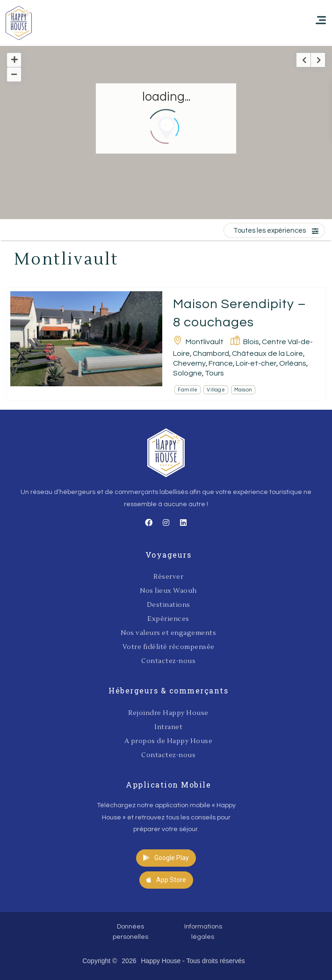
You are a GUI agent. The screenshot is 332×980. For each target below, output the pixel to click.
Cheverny (189, 363)
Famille (188, 390)
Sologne (188, 373)
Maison (243, 390)
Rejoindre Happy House (168, 713)
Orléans (293, 363)
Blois (251, 342)
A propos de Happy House (169, 741)
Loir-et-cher (256, 363)
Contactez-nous (168, 661)
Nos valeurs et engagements (168, 633)
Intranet (168, 727)
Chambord (211, 354)
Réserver (168, 577)
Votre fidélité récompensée (169, 647)
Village (216, 390)
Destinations (169, 605)
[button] (166, 858)
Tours (214, 373)
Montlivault (205, 342)
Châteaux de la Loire (267, 354)
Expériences (168, 619)
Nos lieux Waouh (168, 591)
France (221, 363)
